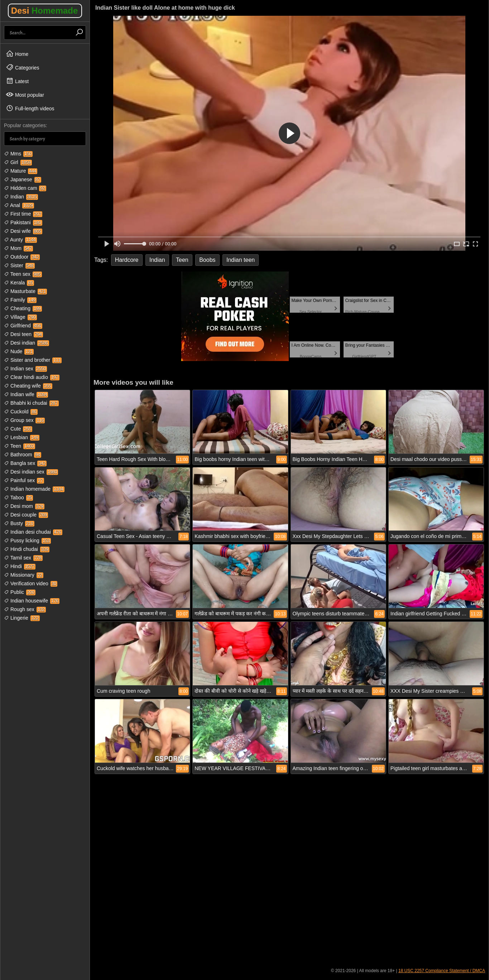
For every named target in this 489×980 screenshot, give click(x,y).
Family (20, 300)
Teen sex (23, 274)
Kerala (19, 283)
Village (20, 317)
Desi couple (26, 515)
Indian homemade (34, 489)
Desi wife (23, 231)
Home (17, 54)
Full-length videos (30, 108)
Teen (20, 446)
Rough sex (25, 609)
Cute (18, 429)
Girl (18, 162)
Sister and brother (33, 360)
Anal (19, 205)
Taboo (18, 498)
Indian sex (25, 369)
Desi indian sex (31, 472)
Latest (17, 81)
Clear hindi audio (32, 377)
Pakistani (23, 222)
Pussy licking (27, 541)
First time (23, 214)
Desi (45, 11)
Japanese (23, 179)
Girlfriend (23, 326)
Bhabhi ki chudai (31, 403)
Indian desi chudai (33, 532)
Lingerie (22, 618)
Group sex (24, 420)
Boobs (207, 260)
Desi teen (23, 334)
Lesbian (22, 437)
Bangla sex (25, 463)
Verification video (31, 583)
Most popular (25, 95)
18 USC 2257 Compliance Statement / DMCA (442, 971)
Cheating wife (28, 386)
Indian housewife (32, 601)
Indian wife (26, 394)
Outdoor (22, 257)
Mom (18, 248)
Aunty (20, 240)
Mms (18, 154)
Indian (21, 197)
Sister (19, 265)
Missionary (24, 575)
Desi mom (24, 506)
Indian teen (241, 260)
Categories (23, 67)
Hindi (20, 566)
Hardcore (127, 260)
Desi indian (27, 343)
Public (20, 592)
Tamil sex (23, 558)
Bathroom (23, 455)
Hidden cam (25, 188)
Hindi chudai (27, 549)
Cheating (23, 308)
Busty (19, 523)
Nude (19, 351)
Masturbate (25, 291)
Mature (21, 171)
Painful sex (24, 480)
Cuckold (21, 412)
